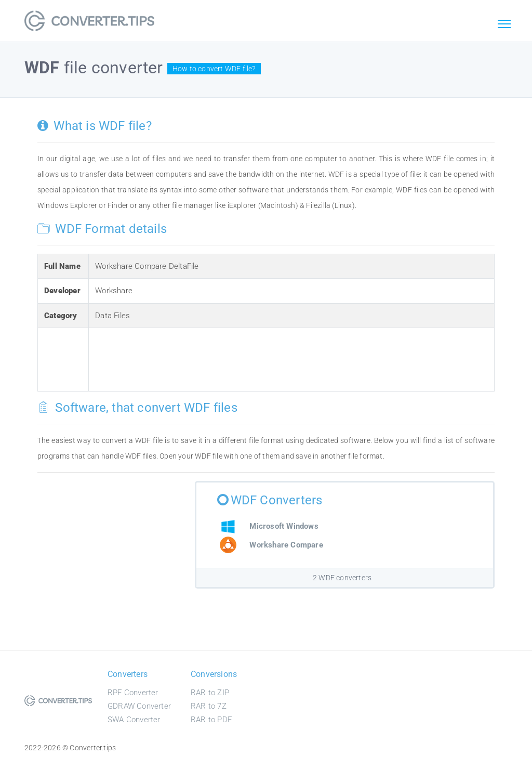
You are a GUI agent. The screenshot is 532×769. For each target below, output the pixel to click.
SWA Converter (134, 720)
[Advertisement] (284, 358)
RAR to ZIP (210, 693)
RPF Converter (133, 693)
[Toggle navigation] (504, 24)
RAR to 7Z (209, 706)
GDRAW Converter (139, 706)
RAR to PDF (211, 720)
